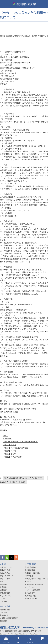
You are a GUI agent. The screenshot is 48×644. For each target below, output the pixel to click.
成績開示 (28, 581)
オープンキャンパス (32, 587)
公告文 (5, 436)
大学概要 (3, 564)
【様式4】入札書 (9, 451)
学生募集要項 (30, 570)
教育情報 (3, 587)
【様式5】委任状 (9, 454)
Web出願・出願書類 (32, 573)
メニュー (42, 640)
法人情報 (3, 584)
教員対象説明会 (31, 596)
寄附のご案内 (5, 593)
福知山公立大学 (24, 4)
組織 (2, 581)
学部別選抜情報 (31, 567)
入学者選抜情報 (31, 564)
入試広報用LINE (31, 599)
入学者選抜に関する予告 (34, 584)
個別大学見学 (30, 593)
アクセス (3, 599)
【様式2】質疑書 (9, 445)
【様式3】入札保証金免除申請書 (16, 448)
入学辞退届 (29, 576)
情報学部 (3, 612)
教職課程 (3, 621)
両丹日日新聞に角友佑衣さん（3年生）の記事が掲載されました (22, 480)
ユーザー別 (6, 640)
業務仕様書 (7, 439)
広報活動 (3, 601)
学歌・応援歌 (5, 579)
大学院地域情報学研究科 (9, 618)
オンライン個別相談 (32, 590)
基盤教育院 (4, 615)
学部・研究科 (5, 606)
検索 (18, 640)
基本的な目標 (5, 570)
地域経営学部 (5, 610)
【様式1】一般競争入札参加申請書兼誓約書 (20, 442)
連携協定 (3, 590)
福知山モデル (5, 573)
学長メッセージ (6, 567)
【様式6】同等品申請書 (12, 457)
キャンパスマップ (7, 596)
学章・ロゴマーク (7, 576)
